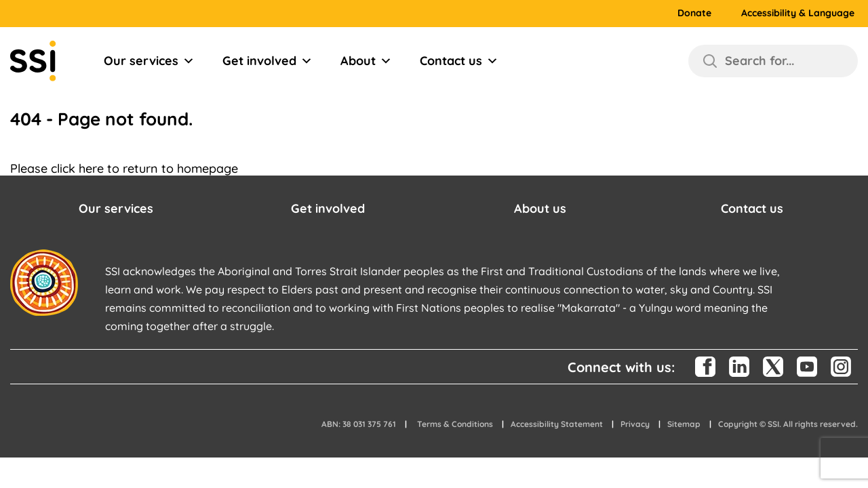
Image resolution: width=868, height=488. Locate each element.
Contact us (459, 61)
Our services (149, 61)
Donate (694, 13)
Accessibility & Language (798, 13)
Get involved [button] (328, 208)
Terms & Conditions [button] (455, 424)
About (366, 61)
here (91, 168)
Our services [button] (116, 208)
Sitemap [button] (684, 424)
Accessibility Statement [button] (557, 424)
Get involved (268, 61)
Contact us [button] (752, 208)
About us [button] (540, 208)
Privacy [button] (635, 424)
